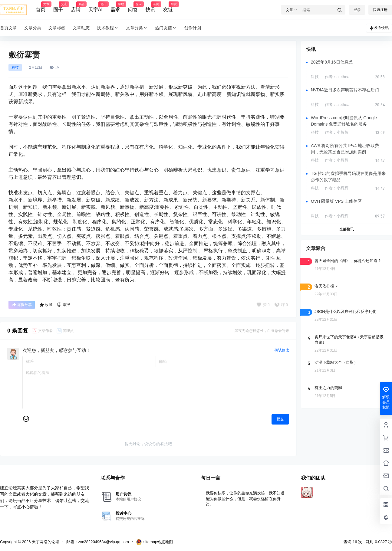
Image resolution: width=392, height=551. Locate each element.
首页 (41, 7)
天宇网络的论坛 (45, 542)
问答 (133, 7)
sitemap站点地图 (155, 542)
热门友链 (166, 28)
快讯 (150, 7)
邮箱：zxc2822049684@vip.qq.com (98, 542)
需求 (115, 7)
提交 (280, 419)
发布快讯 (379, 28)
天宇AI (96, 7)
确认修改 (282, 350)
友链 (168, 7)
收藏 (46, 305)
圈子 (58, 7)
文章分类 (137, 28)
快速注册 (380, 10)
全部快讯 (347, 229)
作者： (337, 77)
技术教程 (108, 28)
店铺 (76, 7)
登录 (357, 10)
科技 (15, 67)
